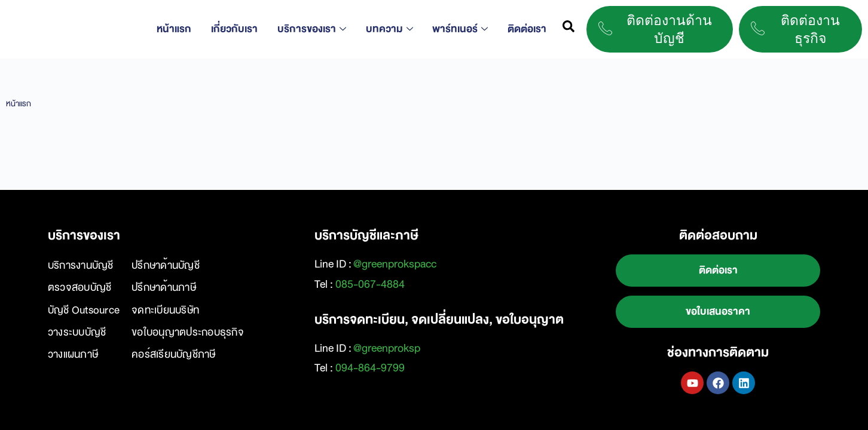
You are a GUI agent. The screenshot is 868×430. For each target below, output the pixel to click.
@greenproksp (387, 348)
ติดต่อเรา (525, 29)
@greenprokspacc (395, 264)
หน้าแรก (181, 29)
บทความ (391, 29)
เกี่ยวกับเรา (239, 29)
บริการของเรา (315, 29)
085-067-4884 (370, 284)
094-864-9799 (370, 368)
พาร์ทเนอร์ (460, 29)
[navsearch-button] (569, 29)
